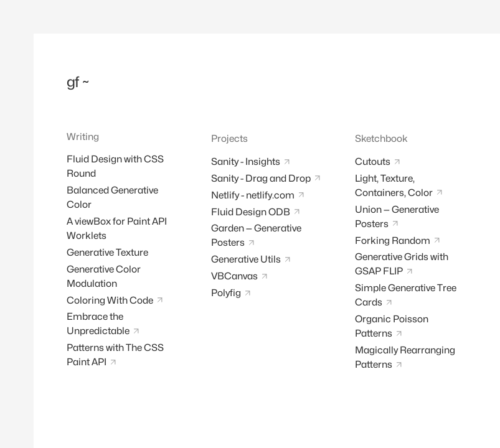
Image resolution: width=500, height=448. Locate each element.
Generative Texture (107, 252)
